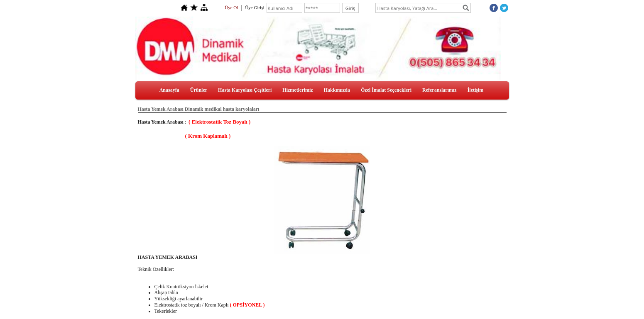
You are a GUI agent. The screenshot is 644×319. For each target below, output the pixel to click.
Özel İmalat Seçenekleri (386, 90)
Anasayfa (169, 90)
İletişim (476, 90)
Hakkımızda (337, 90)
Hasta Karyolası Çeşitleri (245, 90)
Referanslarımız (440, 90)
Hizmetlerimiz (298, 90)
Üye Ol (231, 7)
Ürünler (199, 90)
